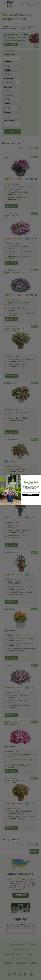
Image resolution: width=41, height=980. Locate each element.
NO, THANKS (31, 498)
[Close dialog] (40, 476)
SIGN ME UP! (31, 495)
